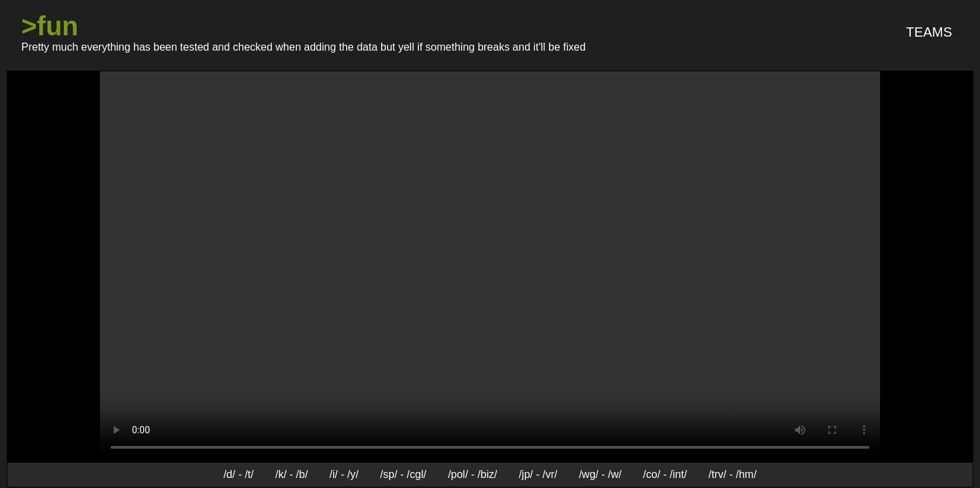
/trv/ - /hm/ (733, 474)
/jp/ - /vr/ (538, 474)
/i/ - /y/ (344, 474)
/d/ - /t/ (238, 474)
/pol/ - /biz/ (472, 474)
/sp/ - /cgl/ (403, 474)
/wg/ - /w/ (600, 474)
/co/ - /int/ (665, 474)
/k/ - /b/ (291, 474)
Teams (929, 32)
